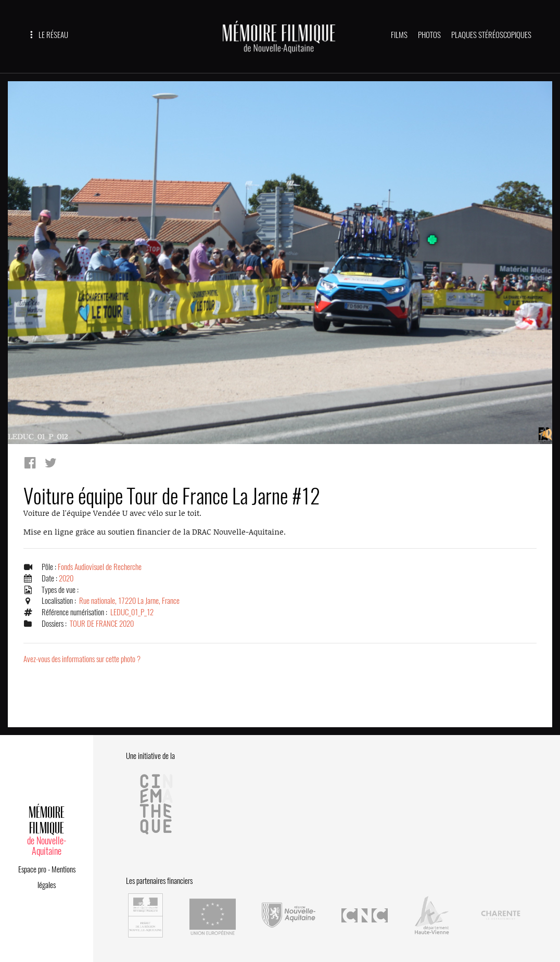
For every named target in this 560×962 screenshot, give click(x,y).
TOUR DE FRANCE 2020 (102, 624)
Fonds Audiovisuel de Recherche (100, 567)
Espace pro (32, 869)
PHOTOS (429, 35)
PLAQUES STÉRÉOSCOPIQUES (491, 35)
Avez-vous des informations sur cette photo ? (82, 659)
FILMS (399, 35)
